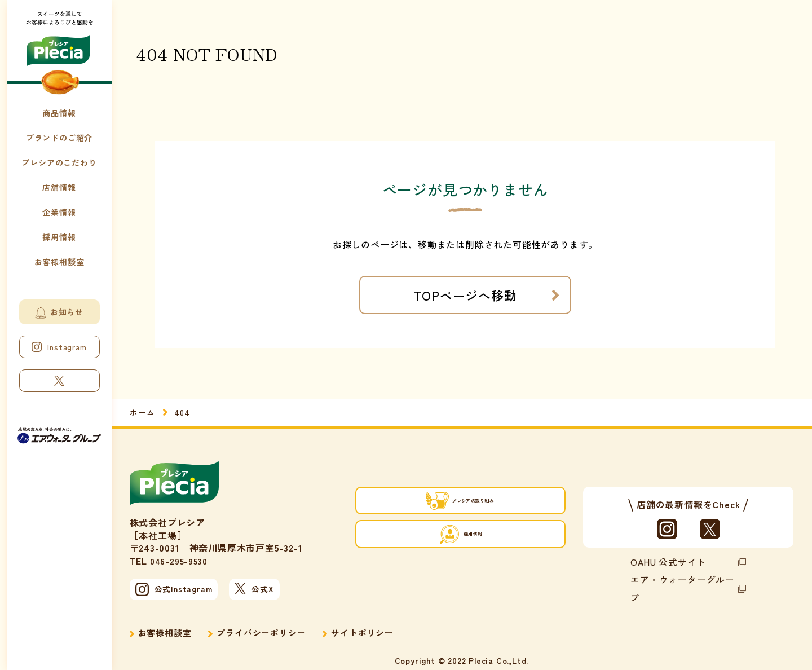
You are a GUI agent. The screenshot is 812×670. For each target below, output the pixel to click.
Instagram (59, 347)
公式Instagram (177, 591)
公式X (282, 590)
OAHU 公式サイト (664, 561)
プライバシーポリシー (267, 628)
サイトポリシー (373, 628)
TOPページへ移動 (465, 295)
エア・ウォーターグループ (681, 577)
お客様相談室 (167, 628)
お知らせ (59, 312)
